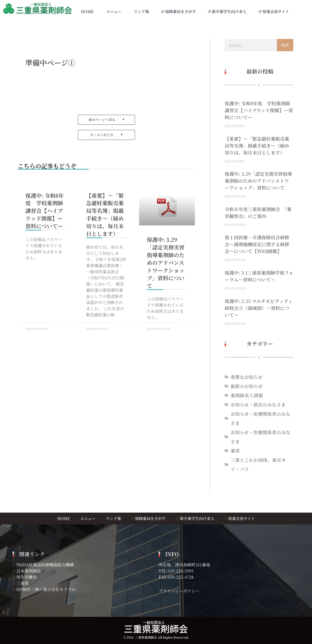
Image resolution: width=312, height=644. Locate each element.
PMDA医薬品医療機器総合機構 (43, 565)
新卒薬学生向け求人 (227, 11)
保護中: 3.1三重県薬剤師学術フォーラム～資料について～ (259, 276)
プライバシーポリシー (179, 591)
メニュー (114, 11)
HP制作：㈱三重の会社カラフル (44, 589)
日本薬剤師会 (27, 571)
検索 (285, 45)
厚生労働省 (25, 577)
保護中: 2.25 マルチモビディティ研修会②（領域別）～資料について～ (259, 308)
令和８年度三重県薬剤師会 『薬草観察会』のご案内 (258, 212)
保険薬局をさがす (179, 11)
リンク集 (141, 11)
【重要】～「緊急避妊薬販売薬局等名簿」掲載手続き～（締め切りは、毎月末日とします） (105, 215)
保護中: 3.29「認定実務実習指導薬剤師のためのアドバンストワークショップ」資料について (166, 262)
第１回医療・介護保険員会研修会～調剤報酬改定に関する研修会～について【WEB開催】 (257, 244)
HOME (87, 11)
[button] (106, 120)
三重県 (21, 583)
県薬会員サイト (274, 11)
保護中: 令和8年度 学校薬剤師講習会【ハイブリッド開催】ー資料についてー (45, 211)
